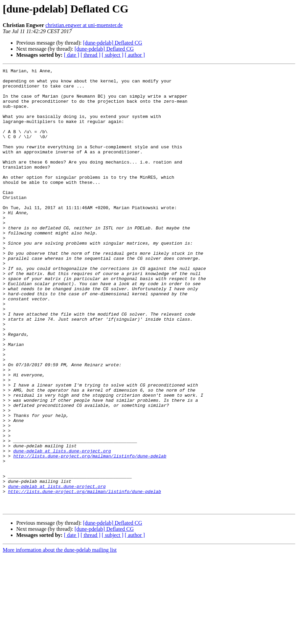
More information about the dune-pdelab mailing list (60, 638)
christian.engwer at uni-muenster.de (84, 25)
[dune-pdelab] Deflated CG (112, 43)
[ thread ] (90, 55)
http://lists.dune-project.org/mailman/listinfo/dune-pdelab (90, 534)
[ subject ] (113, 55)
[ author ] (135, 55)
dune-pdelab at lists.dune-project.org (62, 528)
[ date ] (72, 55)
